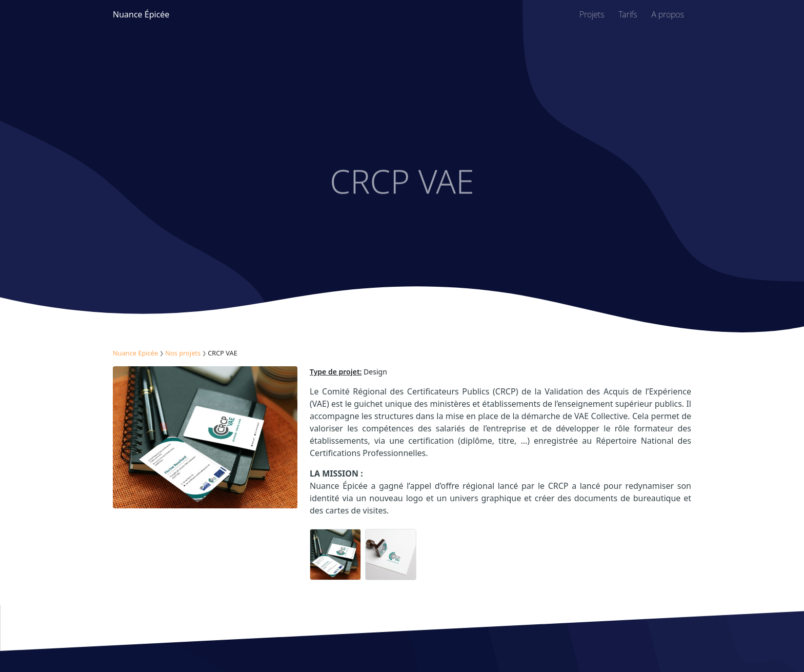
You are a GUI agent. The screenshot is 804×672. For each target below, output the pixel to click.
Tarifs (628, 14)
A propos (668, 14)
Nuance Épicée (141, 14)
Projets (592, 14)
